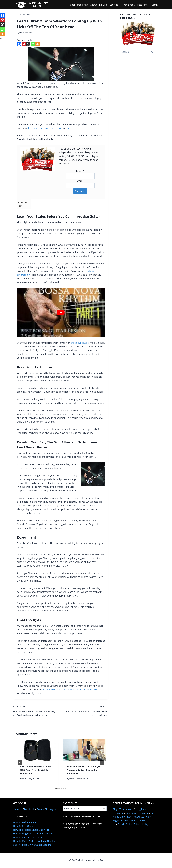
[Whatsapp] (33, 44)
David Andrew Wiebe (29, 33)
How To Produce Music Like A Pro (31, 830)
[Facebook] (19, 44)
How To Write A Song (25, 822)
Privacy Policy (141, 824)
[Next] (102, 763)
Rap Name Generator (137, 813)
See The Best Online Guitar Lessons (32, 845)
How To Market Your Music (28, 837)
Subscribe (80, 191)
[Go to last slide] (20, 763)
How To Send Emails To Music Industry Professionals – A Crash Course (36, 711)
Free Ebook (129, 5)
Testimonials (126, 809)
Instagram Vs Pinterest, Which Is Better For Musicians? (86, 711)
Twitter (40, 809)
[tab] (56, 788)
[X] (28, 44)
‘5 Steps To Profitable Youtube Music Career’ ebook (70, 690)
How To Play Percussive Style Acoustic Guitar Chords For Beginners (84, 770)
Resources (139, 817)
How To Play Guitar (24, 826)
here (69, 128)
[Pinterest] (24, 44)
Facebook (29, 809)
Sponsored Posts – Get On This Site (89, 5)
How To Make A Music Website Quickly (34, 841)
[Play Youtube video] (61, 313)
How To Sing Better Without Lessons (33, 834)
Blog (115, 809)
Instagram (52, 809)
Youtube (18, 809)
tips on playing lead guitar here (45, 128)
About (154, 5)
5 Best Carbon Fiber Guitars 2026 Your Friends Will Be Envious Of (36, 770)
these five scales (80, 343)
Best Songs (143, 5)
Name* (80, 171)
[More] (37, 44)
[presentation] (37, 750)
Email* (80, 181)
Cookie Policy (125, 824)
